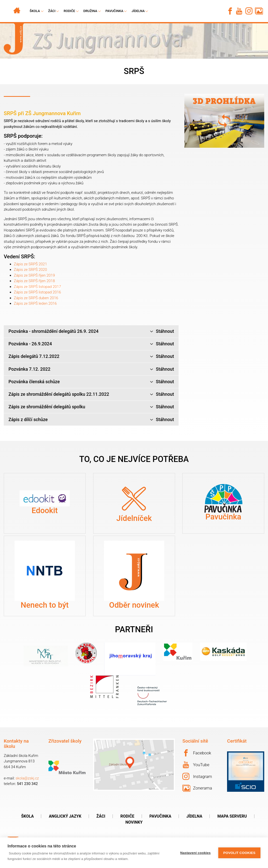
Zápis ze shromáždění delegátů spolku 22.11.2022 (91, 394)
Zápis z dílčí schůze (91, 420)
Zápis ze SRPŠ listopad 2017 (37, 287)
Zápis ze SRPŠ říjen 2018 (34, 281)
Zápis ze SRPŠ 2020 (30, 270)
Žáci (101, 816)
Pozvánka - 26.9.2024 (91, 344)
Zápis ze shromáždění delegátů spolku (91, 407)
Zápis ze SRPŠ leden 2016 (35, 303)
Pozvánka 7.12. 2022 (91, 369)
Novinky (134, 822)
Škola (27, 816)
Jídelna (138, 11)
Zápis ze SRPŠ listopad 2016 (37, 292)
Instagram (197, 776)
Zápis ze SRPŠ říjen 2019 (34, 275)
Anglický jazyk (65, 816)
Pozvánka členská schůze (91, 382)
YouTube (196, 765)
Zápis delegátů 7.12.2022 (91, 357)
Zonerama (197, 788)
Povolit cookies (239, 853)
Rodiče (69, 11)
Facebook (197, 753)
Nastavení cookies (196, 853)
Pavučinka (114, 11)
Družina (90, 11)
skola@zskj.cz (27, 778)
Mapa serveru (232, 816)
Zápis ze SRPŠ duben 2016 (36, 298)
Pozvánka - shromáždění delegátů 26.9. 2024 (91, 331)
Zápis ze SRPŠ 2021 (30, 264)
